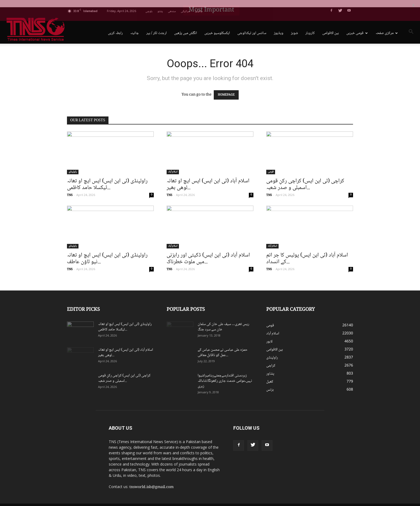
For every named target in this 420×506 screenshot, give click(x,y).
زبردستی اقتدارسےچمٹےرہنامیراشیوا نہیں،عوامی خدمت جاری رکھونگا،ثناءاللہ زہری (225, 374)
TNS (70, 188)
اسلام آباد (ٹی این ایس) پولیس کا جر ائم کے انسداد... (307, 251)
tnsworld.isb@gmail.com (151, 480)
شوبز (294, 26)
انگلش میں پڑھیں (185, 26)
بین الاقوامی (331, 26)
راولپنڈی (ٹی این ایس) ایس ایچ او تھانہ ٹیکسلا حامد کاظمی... (107, 177)
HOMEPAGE (226, 88)
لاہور (269, 334)
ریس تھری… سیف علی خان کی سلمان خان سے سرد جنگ (223, 320)
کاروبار (310, 26)
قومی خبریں (357, 26)
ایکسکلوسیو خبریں (217, 26)
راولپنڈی (73, 165)
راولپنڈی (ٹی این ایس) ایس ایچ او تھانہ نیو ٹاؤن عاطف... (107, 251)
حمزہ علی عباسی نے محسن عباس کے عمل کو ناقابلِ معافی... (223, 345)
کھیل (270, 375)
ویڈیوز (279, 26)
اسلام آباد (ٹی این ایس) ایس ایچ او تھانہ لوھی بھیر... (208, 177)
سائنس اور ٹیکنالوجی (252, 26)
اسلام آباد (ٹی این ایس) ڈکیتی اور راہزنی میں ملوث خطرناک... (208, 251)
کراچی (271, 358)
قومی (271, 165)
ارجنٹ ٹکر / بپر (156, 26)
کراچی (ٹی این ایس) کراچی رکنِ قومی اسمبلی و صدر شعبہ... (305, 177)
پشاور (270, 367)
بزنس (270, 383)
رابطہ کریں (115, 26)
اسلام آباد (173, 165)
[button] (411, 25)
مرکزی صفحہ (387, 26)
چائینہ (134, 26)
